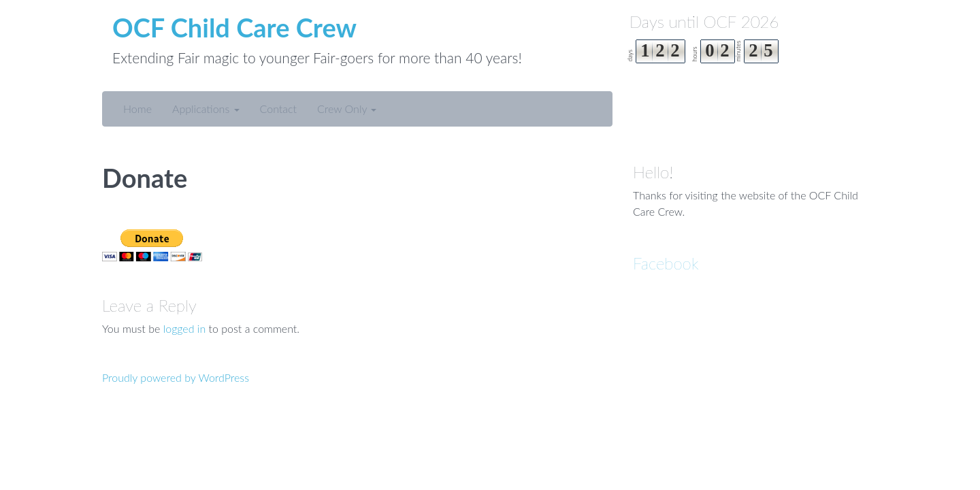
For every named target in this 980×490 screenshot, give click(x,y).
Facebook (666, 263)
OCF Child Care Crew (234, 27)
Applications (206, 109)
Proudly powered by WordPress (176, 377)
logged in (185, 328)
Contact (279, 109)
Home (137, 109)
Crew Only (347, 109)
